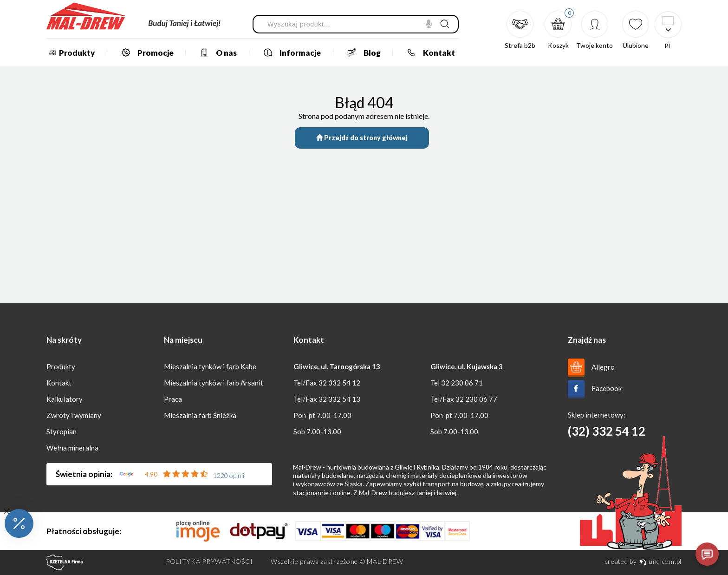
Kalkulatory (65, 399)
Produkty (71, 53)
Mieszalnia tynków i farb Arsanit (214, 383)
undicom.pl (661, 561)
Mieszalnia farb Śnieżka (200, 415)
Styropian (62, 431)
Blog (361, 52)
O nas (215, 52)
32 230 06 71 (462, 383)
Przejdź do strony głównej (362, 138)
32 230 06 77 (476, 399)
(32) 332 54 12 (607, 431)
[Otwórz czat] (707, 554)
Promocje (144, 52)
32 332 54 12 (339, 383)
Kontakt (427, 52)
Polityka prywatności (209, 561)
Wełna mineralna (72, 448)
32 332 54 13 (339, 399)
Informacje (289, 52)
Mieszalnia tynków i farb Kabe (210, 366)
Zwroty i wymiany (74, 415)
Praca (173, 399)
